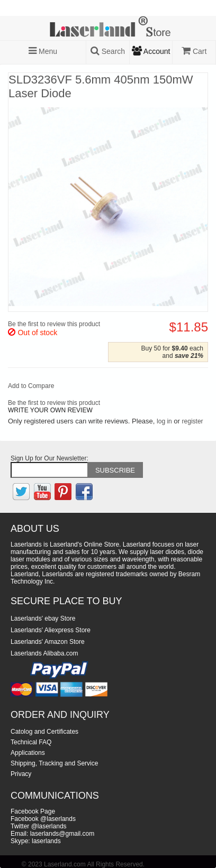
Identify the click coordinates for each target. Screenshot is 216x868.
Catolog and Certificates (44, 732)
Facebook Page (33, 811)
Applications (28, 753)
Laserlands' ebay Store (43, 618)
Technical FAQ (31, 742)
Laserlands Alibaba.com (44, 653)
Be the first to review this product (54, 324)
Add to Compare (31, 386)
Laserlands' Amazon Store (48, 642)
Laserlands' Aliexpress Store (51, 630)
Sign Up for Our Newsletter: (49, 458)
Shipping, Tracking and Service (54, 763)
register (193, 421)
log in (164, 421)
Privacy (21, 774)
